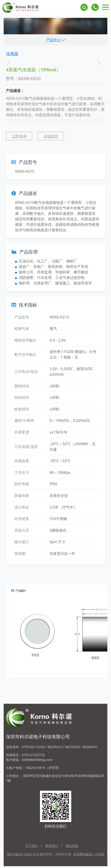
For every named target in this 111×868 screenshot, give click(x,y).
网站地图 (72, 846)
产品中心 (53, 40)
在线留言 (51, 136)
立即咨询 (19, 136)
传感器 (12, 54)
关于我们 (32, 846)
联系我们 (52, 846)
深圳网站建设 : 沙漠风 (89, 854)
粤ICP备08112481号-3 (23, 854)
